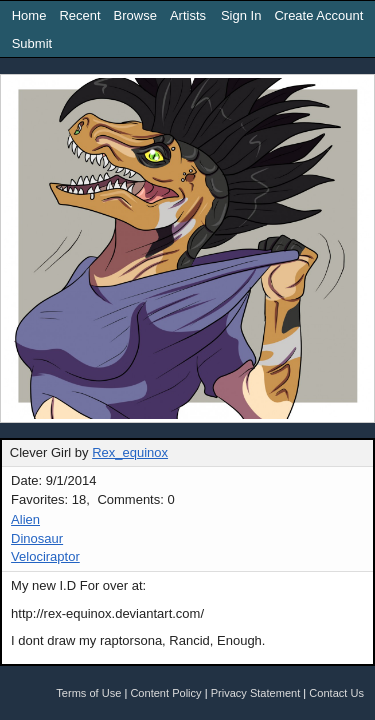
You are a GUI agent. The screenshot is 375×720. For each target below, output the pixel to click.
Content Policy (165, 693)
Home (29, 15)
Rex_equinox (130, 452)
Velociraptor (45, 556)
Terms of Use (88, 693)
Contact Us (336, 693)
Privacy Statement (256, 693)
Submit (32, 43)
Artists (188, 15)
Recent (79, 15)
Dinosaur (37, 538)
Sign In (241, 15)
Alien (25, 519)
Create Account (318, 15)
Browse (135, 15)
